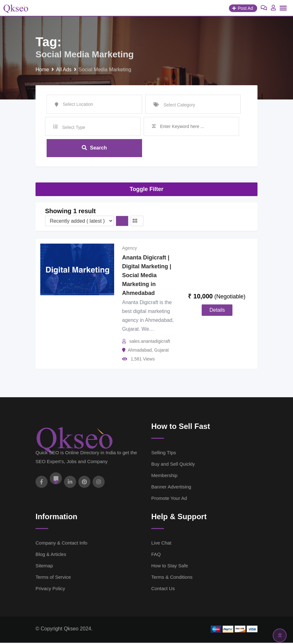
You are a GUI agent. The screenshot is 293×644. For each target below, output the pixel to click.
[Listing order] (79, 222)
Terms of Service (53, 578)
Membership (164, 477)
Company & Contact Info (61, 544)
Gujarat (161, 351)
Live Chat (161, 544)
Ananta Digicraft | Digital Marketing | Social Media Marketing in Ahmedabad (147, 277)
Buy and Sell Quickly (173, 465)
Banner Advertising (171, 488)
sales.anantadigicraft (150, 342)
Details (217, 311)
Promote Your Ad (169, 499)
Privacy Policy (50, 590)
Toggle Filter (147, 190)
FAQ (156, 555)
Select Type (74, 127)
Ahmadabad (140, 351)
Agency (130, 249)
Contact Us (163, 590)
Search (94, 148)
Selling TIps (164, 454)
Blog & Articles (51, 555)
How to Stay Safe (170, 567)
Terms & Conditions (172, 578)
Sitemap (44, 567)
